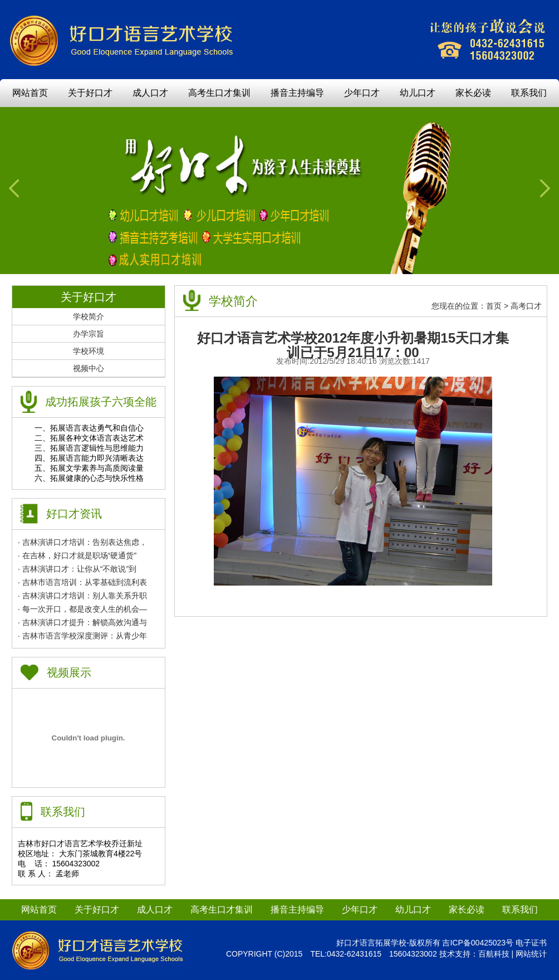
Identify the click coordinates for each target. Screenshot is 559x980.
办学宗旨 (89, 334)
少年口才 (362, 93)
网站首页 (30, 93)
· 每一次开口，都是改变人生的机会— (82, 609)
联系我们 (529, 93)
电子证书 (531, 943)
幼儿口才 (418, 93)
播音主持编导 (297, 93)
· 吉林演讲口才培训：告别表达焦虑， (82, 542)
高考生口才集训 (219, 93)
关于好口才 (90, 93)
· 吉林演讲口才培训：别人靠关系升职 (82, 596)
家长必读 (473, 93)
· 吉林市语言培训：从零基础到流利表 (82, 582)
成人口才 (150, 93)
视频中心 (89, 368)
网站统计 (531, 954)
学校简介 (89, 316)
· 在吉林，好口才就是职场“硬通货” (77, 555)
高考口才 (526, 306)
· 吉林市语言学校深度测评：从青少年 (82, 636)
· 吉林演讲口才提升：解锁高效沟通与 (82, 622)
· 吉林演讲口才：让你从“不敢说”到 (77, 569)
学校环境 (89, 351)
